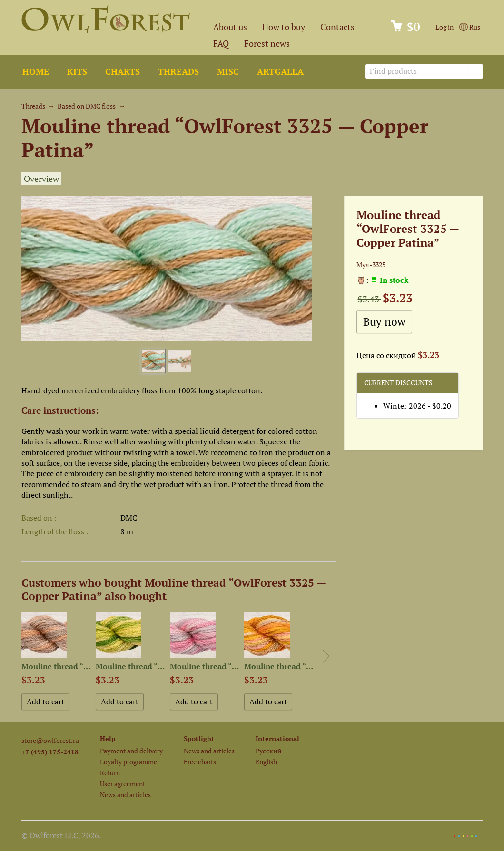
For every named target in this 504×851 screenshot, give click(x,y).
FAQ (221, 44)
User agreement (123, 784)
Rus (469, 27)
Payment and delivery (131, 751)
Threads (178, 72)
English (266, 762)
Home (36, 72)
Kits (77, 72)
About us (230, 27)
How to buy (284, 27)
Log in (445, 27)
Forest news (267, 44)
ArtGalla (280, 72)
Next (326, 656)
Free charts (200, 762)
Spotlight (199, 738)
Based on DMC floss (87, 106)
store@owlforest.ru (50, 740)
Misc (228, 72)
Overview (41, 179)
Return (110, 773)
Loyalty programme (128, 762)
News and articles (125, 795)
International (277, 738)
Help (108, 738)
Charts (123, 72)
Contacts (337, 27)
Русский (269, 751)
